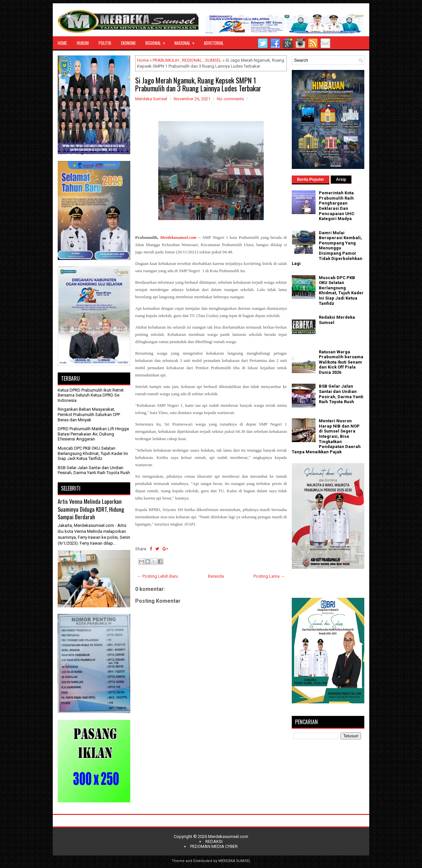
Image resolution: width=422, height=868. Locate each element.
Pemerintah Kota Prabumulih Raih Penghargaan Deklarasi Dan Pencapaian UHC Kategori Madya (337, 206)
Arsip (341, 179)
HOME (62, 43)
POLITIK (105, 43)
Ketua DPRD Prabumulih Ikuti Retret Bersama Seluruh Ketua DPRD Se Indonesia (91, 395)
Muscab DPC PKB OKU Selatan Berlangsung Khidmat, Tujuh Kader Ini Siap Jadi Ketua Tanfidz (93, 453)
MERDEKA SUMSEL (234, 861)
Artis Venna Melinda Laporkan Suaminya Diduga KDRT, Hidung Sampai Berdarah (91, 509)
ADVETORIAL (214, 43)
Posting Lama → (269, 576)
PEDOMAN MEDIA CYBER (214, 846)
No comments (230, 99)
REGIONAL (157, 41)
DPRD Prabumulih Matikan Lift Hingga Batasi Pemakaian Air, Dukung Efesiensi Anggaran (93, 434)
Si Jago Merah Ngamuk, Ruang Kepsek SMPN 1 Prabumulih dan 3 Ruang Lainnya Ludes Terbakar (198, 84)
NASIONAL (187, 41)
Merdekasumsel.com (228, 836)
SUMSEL (213, 60)
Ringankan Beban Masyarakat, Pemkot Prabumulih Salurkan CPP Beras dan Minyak (89, 414)
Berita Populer (311, 179)
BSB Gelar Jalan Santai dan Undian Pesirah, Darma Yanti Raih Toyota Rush (94, 470)
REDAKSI (214, 841)
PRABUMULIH (166, 60)
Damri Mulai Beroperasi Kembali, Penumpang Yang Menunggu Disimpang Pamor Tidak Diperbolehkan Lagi (327, 248)
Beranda (216, 576)
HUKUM (83, 43)
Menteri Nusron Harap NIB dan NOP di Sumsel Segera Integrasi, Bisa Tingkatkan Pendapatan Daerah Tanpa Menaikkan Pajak (326, 436)
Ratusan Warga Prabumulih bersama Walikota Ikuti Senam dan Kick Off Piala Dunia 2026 (341, 362)
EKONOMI (128, 43)
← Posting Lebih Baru (158, 576)
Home (143, 60)
